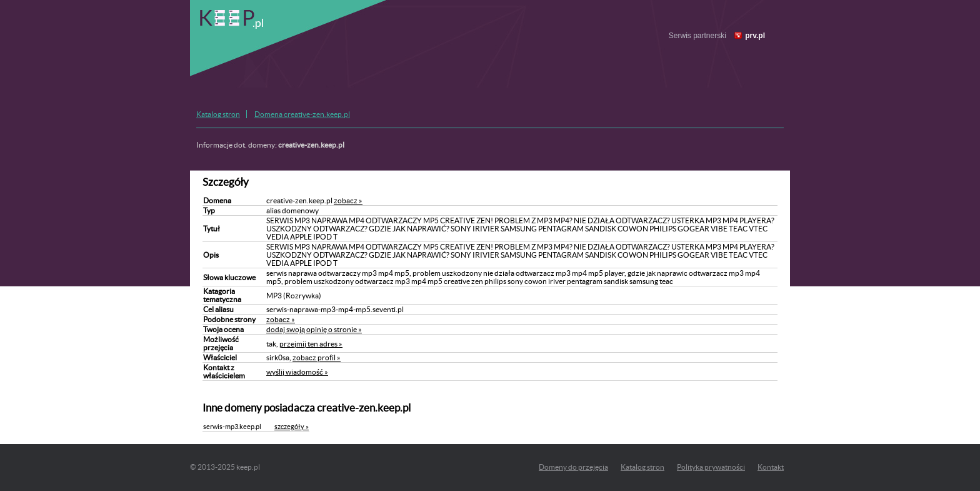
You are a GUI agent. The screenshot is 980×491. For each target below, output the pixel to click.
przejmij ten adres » (311, 344)
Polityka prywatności (711, 467)
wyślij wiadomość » (297, 372)
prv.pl (755, 36)
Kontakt (771, 467)
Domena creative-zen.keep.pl (302, 114)
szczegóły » (292, 427)
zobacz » (348, 200)
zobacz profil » (317, 357)
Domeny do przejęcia (573, 467)
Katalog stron (218, 114)
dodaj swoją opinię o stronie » (314, 329)
